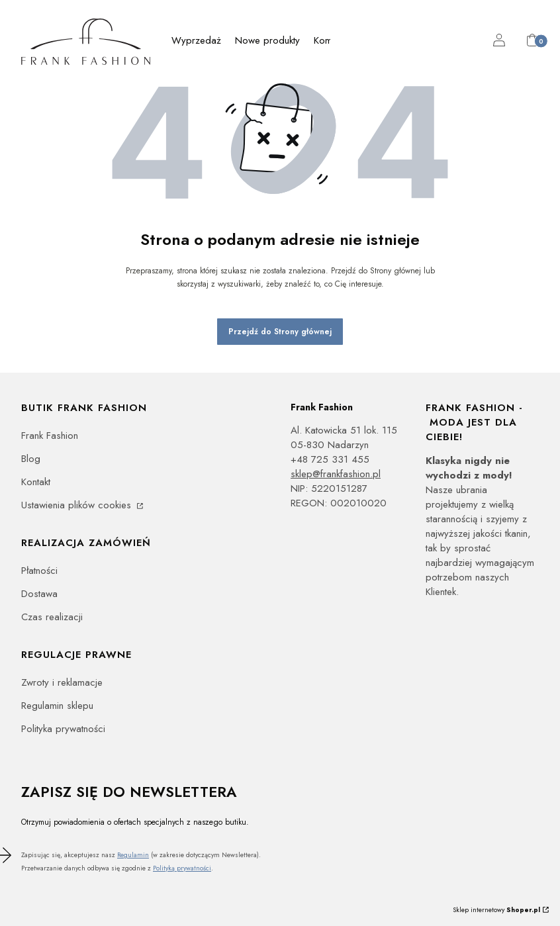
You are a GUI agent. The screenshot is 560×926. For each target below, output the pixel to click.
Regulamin (133, 855)
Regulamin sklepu (57, 706)
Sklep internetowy (496, 910)
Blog (31, 459)
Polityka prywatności (63, 729)
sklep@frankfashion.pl (336, 474)
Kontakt (36, 482)
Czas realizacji (52, 617)
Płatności (39, 571)
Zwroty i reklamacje (62, 682)
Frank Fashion (50, 436)
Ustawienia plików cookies (78, 505)
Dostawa (39, 594)
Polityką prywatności (182, 868)
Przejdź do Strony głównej (280, 332)
